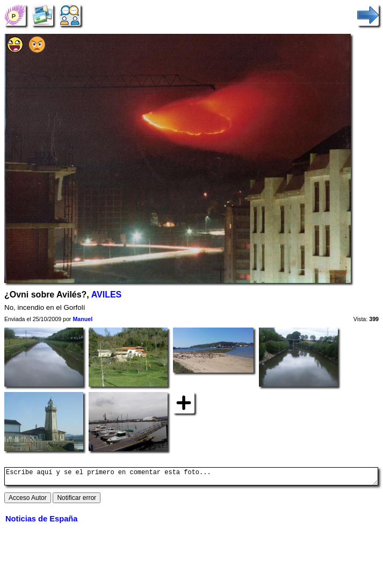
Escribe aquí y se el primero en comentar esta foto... (191, 478)
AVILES (107, 295)
